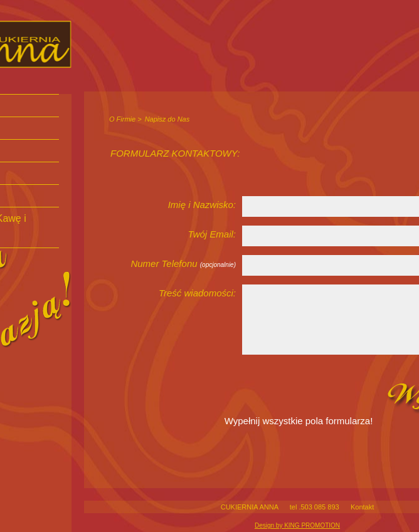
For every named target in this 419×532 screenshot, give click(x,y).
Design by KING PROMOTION (297, 525)
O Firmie (122, 119)
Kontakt (362, 507)
